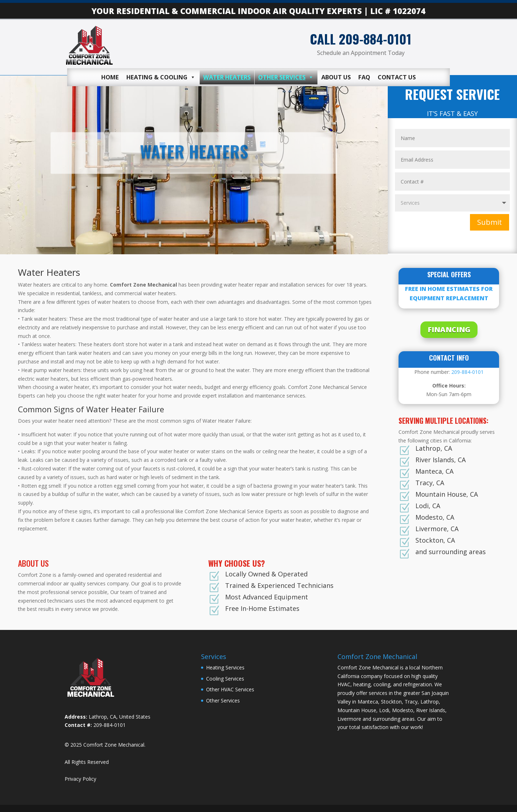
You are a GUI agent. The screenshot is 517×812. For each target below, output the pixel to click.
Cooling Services (225, 679)
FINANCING (449, 330)
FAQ (364, 77)
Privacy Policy (80, 779)
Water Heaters (227, 77)
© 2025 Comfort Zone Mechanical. (105, 745)
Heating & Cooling (161, 77)
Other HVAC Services (230, 689)
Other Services (286, 77)
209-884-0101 (467, 372)
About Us (336, 77)
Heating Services (225, 667)
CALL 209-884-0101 (361, 39)
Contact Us (397, 77)
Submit (490, 222)
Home (110, 77)
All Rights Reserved (87, 762)
